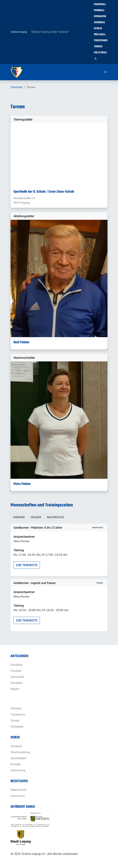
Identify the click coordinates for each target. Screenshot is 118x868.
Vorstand (16, 746)
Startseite (17, 87)
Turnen (98, 47)
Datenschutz (18, 790)
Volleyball (101, 53)
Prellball (100, 35)
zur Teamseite (27, 565)
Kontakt (16, 764)
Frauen (36, 517)
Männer (19, 517)
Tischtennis (101, 41)
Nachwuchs (55, 517)
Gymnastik (100, 16)
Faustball (100, 4)
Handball (100, 23)
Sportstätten (18, 758)
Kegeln (98, 29)
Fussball (99, 10)
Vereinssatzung (20, 752)
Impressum (18, 796)
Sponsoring (18, 770)
